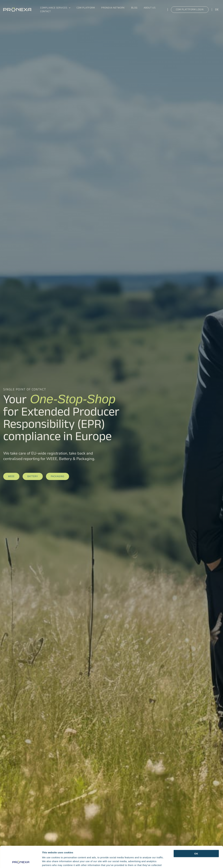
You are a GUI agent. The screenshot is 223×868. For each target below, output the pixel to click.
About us (143, 7)
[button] (68, 7)
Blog (129, 7)
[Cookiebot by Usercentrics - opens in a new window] (21, 862)
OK (196, 833)
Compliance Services (55, 7)
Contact (45, 13)
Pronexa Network (109, 7)
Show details (168, 862)
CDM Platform (84, 7)
